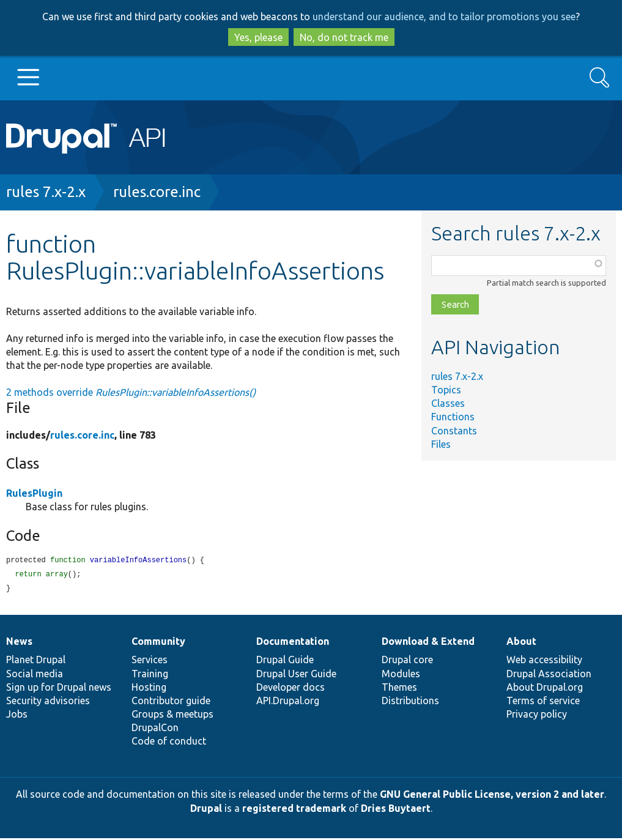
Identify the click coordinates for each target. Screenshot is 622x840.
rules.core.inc (157, 192)
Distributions (410, 702)
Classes (448, 403)
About (521, 643)
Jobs (17, 716)
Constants (454, 431)
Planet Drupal (36, 661)
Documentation (293, 643)
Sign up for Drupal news (59, 689)
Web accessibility (544, 661)
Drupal (206, 810)
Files (441, 444)
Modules (401, 675)
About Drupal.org (545, 689)
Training (150, 675)
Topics (446, 390)
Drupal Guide (285, 661)
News (19, 643)
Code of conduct (169, 743)
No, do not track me (344, 37)
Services (150, 661)
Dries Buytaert (396, 810)
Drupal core (407, 661)
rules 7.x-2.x (46, 192)
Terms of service (543, 702)
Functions (453, 417)
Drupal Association (549, 675)
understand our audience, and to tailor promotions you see (444, 17)
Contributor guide (171, 702)
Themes (399, 689)
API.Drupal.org (288, 702)
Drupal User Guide (296, 675)
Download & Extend (428, 643)
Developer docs (291, 689)
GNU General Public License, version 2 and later (492, 796)
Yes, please (258, 37)
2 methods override (131, 392)
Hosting (149, 689)
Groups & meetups (172, 716)
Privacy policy (537, 716)
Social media (35, 675)
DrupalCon (155, 729)
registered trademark (294, 810)
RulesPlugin (34, 493)
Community (158, 643)
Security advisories (48, 702)
